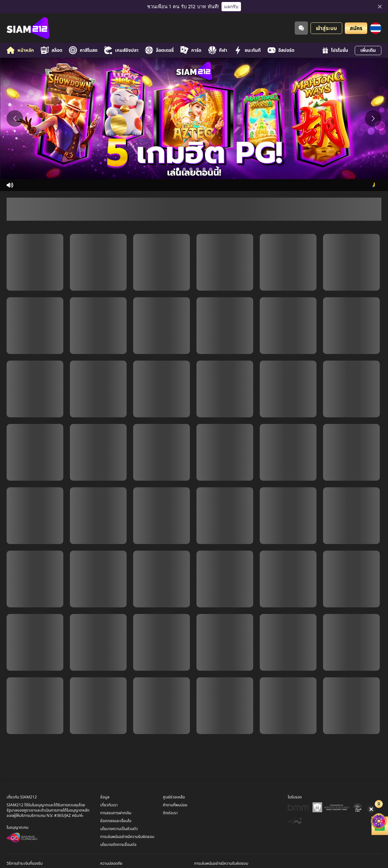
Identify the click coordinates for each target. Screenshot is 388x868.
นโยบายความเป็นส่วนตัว (119, 829)
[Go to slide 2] (184, 169)
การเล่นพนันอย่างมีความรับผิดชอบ (127, 837)
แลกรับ (231, 7)
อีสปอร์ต (281, 50)
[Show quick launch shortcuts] (372, 786)
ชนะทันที (247, 50)
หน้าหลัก (20, 50)
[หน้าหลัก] (28, 28)
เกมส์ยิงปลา (121, 50)
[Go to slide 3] (191, 169)
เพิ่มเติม (368, 50)
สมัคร (356, 28)
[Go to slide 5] (204, 169)
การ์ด (191, 50)
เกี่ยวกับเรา (109, 805)
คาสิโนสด (83, 50)
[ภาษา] (376, 28)
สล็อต (51, 50)
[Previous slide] (15, 118)
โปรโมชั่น (335, 50)
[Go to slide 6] (211, 169)
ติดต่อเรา (170, 813)
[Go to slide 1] (178, 169)
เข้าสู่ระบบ (326, 28)
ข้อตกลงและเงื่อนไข (116, 821)
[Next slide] (373, 118)
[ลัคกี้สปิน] (371, 798)
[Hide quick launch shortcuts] (366, 790)
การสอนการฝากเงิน (116, 813)
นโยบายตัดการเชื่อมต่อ (118, 845)
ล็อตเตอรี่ (159, 50)
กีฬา (218, 50)
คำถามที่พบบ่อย (175, 805)
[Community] (301, 28)
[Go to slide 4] (197, 169)
